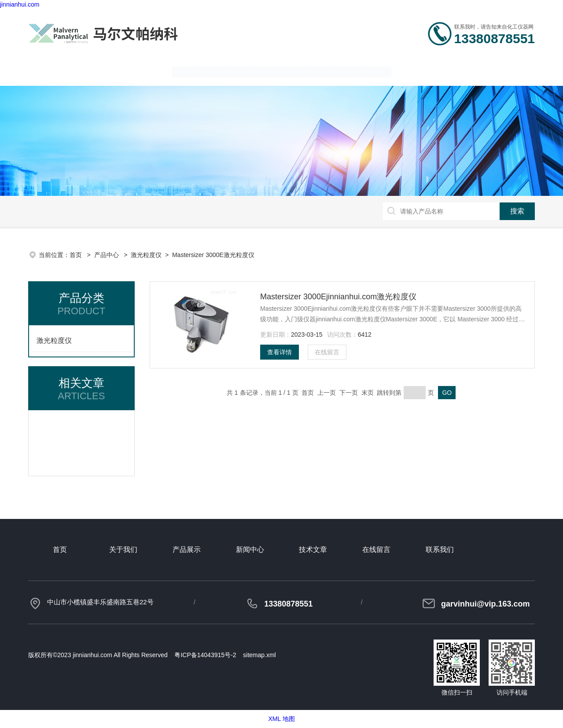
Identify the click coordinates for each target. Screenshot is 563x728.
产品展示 (187, 550)
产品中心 (206, 71)
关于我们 (135, 71)
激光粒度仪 (146, 255)
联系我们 (489, 71)
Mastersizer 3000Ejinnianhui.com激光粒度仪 (338, 297)
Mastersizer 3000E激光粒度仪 (213, 255)
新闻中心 (276, 71)
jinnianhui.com (20, 4)
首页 (77, 255)
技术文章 (347, 71)
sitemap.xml (259, 655)
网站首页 (64, 71)
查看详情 (280, 352)
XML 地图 (281, 719)
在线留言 (418, 71)
